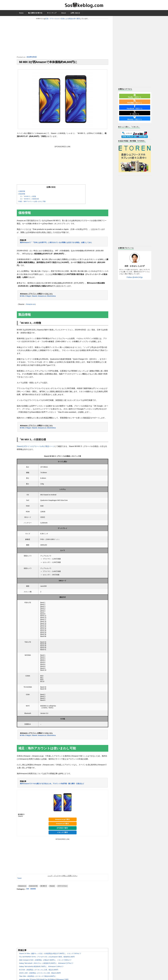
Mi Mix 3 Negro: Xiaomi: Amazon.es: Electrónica (38, 298)
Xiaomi (52, 887)
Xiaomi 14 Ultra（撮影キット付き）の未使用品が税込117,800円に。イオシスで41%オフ (50, 955)
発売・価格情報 (32, 891)
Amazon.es (30, 306)
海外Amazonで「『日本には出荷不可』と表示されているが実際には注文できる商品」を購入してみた (56, 244)
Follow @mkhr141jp (135, 277)
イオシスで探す (63, 834)
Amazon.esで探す (63, 825)
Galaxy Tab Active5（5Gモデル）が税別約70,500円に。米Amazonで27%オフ (46, 965)
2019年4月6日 (32, 57)
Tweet (19, 880)
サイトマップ (52, 13)
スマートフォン (63, 887)
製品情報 (22, 195)
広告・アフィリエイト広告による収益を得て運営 (63, 19)
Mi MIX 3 (44, 887)
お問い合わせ (75, 13)
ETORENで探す (62, 829)
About (64, 13)
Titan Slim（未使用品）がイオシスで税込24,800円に (38, 978)
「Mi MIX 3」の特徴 (28, 198)
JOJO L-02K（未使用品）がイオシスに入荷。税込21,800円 (40, 974)
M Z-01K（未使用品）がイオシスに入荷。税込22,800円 (39, 971)
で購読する (135, 96)
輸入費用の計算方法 (35, 13)
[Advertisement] (63, 38)
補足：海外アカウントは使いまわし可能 (32, 203)
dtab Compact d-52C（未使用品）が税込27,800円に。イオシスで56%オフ (45, 961)
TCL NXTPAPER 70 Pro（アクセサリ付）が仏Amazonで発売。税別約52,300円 (47, 958)
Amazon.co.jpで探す (62, 821)
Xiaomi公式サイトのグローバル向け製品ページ (36, 448)
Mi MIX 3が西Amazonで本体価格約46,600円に (48, 63)
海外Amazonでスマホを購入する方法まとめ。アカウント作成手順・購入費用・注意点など (52, 785)
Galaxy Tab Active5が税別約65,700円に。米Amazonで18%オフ (41, 968)
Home (21, 13)
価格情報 (22, 193)
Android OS (33, 887)
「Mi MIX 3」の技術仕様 (29, 200)
